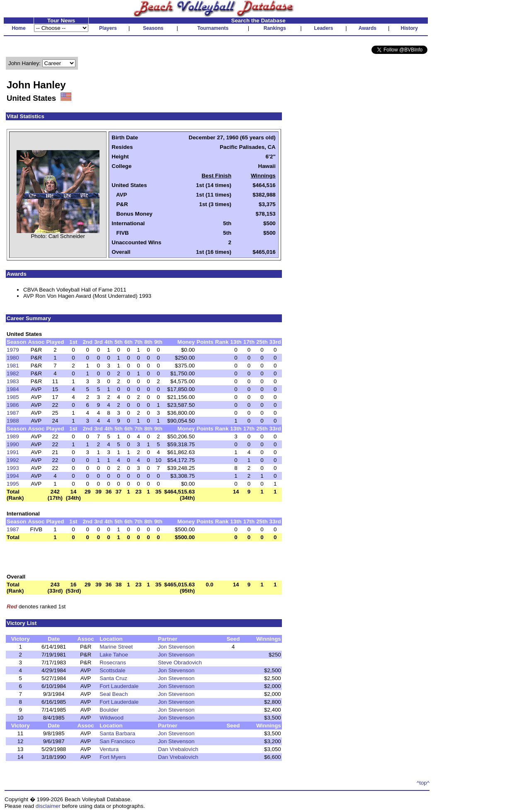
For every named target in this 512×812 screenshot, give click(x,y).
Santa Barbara (117, 733)
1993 (13, 468)
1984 (13, 389)
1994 (13, 476)
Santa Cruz (113, 678)
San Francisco (117, 741)
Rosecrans (113, 662)
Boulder (109, 710)
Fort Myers (113, 757)
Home (18, 28)
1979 (13, 350)
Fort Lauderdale (119, 686)
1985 (13, 397)
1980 (13, 358)
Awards (368, 28)
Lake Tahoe (114, 655)
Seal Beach (114, 694)
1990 (13, 444)
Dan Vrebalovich (178, 749)
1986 (13, 405)
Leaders (323, 28)
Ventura (109, 749)
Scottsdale (112, 670)
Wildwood (112, 718)
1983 (13, 381)
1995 (13, 484)
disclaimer (48, 806)
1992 (13, 460)
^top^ (423, 783)
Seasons (153, 28)
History (409, 28)
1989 (13, 436)
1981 (13, 366)
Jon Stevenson (176, 647)
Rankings (275, 28)
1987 (13, 413)
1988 (13, 421)
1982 (13, 373)
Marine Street (116, 647)
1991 (13, 452)
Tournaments (213, 28)
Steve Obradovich (180, 662)
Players (108, 28)
